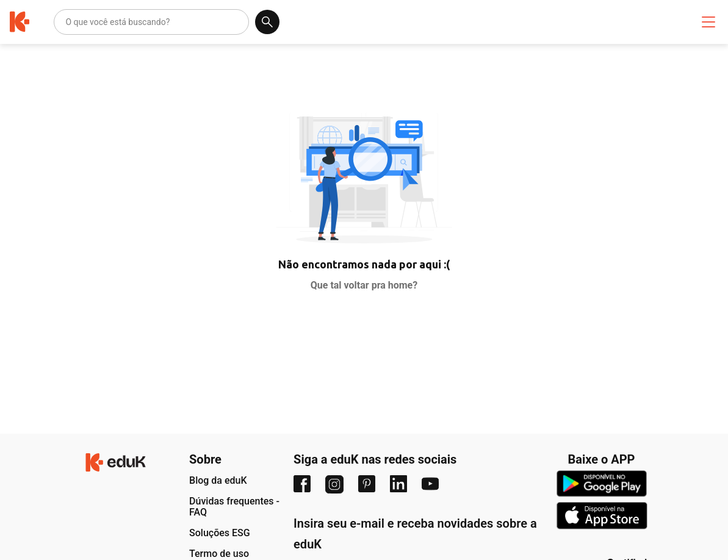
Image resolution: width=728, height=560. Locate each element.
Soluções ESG (220, 533)
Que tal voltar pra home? (364, 285)
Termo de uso (219, 554)
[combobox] (66, 22)
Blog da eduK (218, 480)
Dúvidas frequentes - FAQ (234, 507)
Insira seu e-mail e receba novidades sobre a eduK (415, 534)
